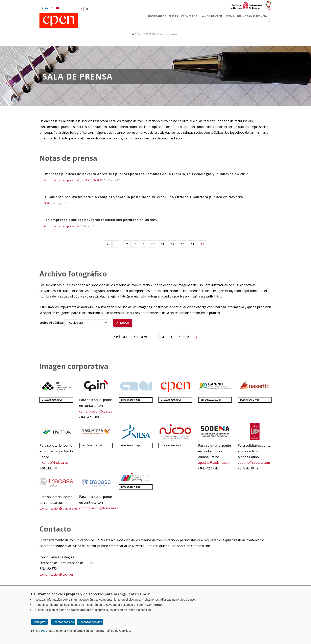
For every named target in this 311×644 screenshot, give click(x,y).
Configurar (39, 622)
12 (174, 246)
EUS (87, 9)
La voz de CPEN (194, 22)
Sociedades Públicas (131, 22)
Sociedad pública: (52, 324)
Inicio (135, 36)
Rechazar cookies (90, 622)
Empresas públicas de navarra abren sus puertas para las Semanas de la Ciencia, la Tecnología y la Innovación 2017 (146, 176)
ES (81, 9)
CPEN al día (224, 22)
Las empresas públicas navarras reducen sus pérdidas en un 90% (100, 222)
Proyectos (165, 22)
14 (194, 246)
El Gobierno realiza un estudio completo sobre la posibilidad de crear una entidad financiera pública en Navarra (143, 199)
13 (184, 246)
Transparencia (252, 22)
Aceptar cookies (63, 622)
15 (204, 246)
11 (164, 246)
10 (154, 246)
